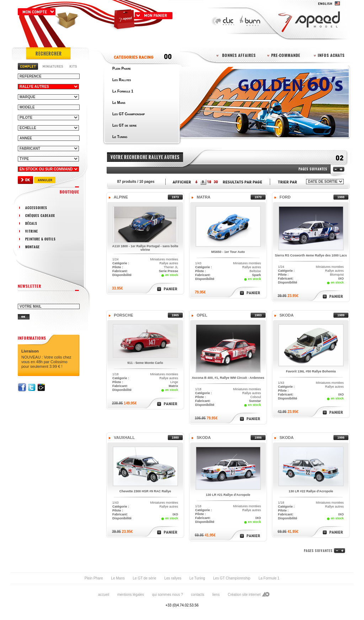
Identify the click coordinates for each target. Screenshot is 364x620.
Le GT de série (144, 578)
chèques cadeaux (40, 216)
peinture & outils (41, 239)
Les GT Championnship (232, 578)
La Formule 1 (269, 578)
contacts (197, 595)
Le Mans (118, 578)
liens (216, 595)
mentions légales (131, 595)
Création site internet (244, 595)
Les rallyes (173, 578)
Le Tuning (197, 578)
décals (31, 223)
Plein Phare (94, 578)
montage (33, 247)
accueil (104, 595)
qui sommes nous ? (168, 595)
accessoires (36, 208)
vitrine (32, 231)
